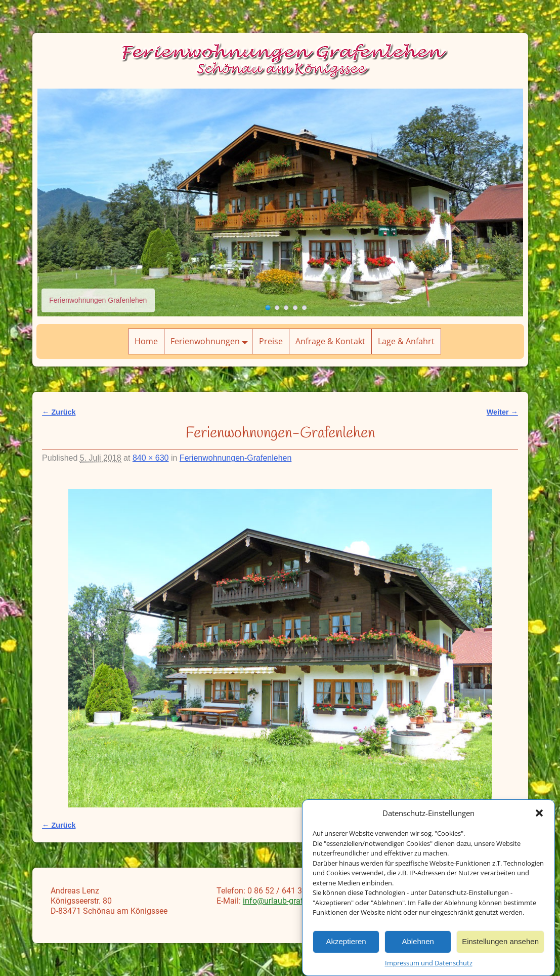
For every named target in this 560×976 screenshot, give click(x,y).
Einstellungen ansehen (500, 945)
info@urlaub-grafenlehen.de (292, 901)
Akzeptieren (346, 945)
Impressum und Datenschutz (429, 966)
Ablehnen (418, 945)
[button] (539, 817)
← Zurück (59, 412)
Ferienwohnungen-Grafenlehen (235, 458)
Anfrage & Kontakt (330, 341)
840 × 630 (151, 458)
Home (146, 341)
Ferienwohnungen (211, 341)
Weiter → (502, 412)
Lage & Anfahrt (406, 341)
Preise (271, 341)
